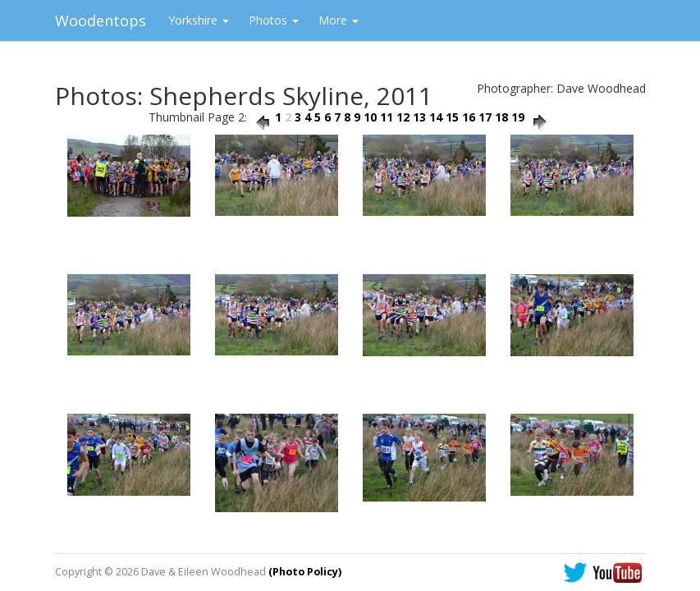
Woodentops (101, 21)
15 (452, 117)
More (339, 20)
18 (501, 117)
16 (469, 117)
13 (419, 117)
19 (518, 117)
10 (370, 117)
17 (485, 117)
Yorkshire (199, 20)
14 (436, 117)
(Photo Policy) (305, 572)
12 (403, 117)
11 (387, 117)
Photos (274, 20)
